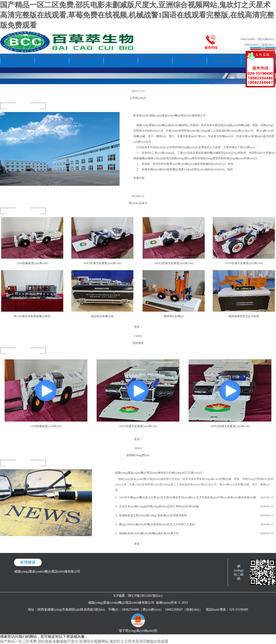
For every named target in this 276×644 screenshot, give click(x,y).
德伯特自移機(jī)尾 (102, 316)
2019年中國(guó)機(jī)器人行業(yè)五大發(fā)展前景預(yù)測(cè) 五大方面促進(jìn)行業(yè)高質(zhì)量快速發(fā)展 (188, 497)
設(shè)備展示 (155, 56)
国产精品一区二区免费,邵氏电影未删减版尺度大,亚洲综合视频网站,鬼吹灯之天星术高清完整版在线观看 (84, 641)
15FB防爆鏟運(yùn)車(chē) (32, 263)
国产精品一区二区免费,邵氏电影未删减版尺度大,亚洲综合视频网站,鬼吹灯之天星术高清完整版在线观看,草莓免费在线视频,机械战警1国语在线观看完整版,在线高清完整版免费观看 (137, 15)
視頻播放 (190, 56)
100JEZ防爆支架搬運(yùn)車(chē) (174, 263)
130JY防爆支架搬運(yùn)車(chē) (244, 263)
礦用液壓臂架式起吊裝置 (244, 316)
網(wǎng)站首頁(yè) (17, 56)
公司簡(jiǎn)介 (52, 56)
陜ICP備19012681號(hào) (145, 596)
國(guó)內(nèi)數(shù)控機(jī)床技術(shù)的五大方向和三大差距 (157, 524)
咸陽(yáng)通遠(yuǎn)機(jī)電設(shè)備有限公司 (47, 572)
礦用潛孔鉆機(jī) (174, 316)
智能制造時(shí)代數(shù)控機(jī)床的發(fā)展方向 (149, 533)
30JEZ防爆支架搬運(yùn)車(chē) (102, 263)
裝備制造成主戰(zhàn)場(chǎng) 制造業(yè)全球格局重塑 (153, 515)
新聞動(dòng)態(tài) (86, 56)
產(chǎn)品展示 (121, 56)
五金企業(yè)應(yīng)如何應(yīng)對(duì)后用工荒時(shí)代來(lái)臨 (159, 506)
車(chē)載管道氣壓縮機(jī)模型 (32, 316)
